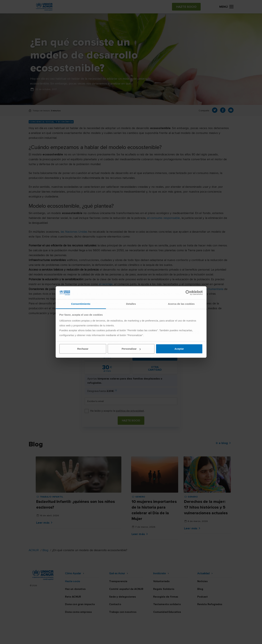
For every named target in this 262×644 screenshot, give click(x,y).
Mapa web (193, 638)
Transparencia (118, 581)
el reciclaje (106, 284)
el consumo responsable (164, 218)
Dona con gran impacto (80, 604)
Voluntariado (162, 581)
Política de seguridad (149, 638)
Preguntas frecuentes (219, 638)
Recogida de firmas (166, 597)
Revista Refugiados (210, 604)
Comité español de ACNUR (126, 589)
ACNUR (34, 550)
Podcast (203, 597)
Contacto (115, 604)
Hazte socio (131, 421)
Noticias (202, 581)
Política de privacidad (116, 638)
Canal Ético (175, 638)
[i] (116, 390)
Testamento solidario (167, 604)
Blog (45, 550)
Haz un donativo (75, 589)
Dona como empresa (78, 612)
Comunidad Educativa (167, 612)
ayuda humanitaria (211, 289)
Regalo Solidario (164, 589)
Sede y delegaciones (123, 597)
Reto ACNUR (73, 597)
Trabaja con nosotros (123, 612)
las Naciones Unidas (74, 232)
